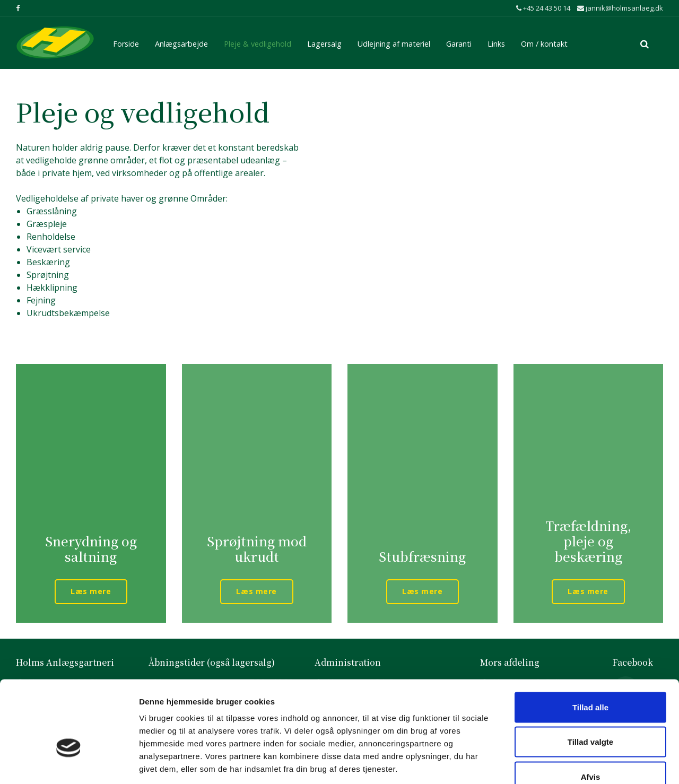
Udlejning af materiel (394, 42)
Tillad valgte (590, 680)
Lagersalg (324, 42)
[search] (645, 42)
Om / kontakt (544, 42)
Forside (126, 42)
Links (496, 42)
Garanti (459, 42)
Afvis (591, 714)
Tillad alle (590, 645)
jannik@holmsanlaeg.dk (620, 8)
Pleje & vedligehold (258, 42)
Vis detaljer (558, 763)
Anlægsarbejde (181, 42)
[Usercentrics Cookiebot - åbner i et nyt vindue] (69, 763)
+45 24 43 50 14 (543, 8)
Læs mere (91, 591)
